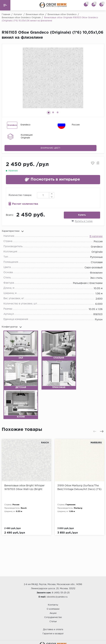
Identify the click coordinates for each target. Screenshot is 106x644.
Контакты (53, 605)
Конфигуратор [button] (12, 327)
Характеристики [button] (13, 231)
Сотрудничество (53, 617)
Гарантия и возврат (53, 634)
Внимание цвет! (50, 148)
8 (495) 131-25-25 (61, 593)
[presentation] (95, 431)
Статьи (53, 622)
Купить (82, 215)
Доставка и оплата (53, 630)
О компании (53, 609)
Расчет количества (25, 204)
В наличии (96, 236)
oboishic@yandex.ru (57, 597)
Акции (53, 613)
